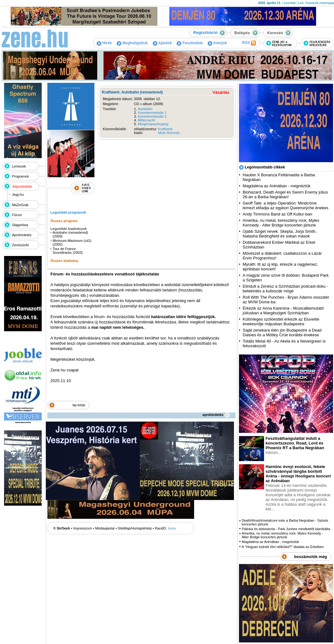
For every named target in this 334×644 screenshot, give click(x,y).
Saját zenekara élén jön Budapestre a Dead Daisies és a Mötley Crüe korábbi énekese (282, 333)
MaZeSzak (20, 205)
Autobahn (145, 109)
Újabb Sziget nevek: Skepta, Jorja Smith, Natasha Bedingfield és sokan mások (280, 234)
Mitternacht (146, 120)
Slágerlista (20, 225)
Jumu (172, 528)
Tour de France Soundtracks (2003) (68, 251)
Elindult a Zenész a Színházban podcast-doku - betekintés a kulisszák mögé (285, 289)
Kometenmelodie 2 (152, 116)
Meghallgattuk (132, 43)
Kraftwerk (165, 129)
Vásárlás (221, 92)
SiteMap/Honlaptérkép (135, 528)
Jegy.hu (18, 194)
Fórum (17, 215)
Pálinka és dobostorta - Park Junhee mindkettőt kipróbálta (286, 529)
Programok (20, 176)
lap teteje (79, 405)
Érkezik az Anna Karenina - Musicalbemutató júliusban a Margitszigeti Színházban (283, 311)
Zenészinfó (20, 245)
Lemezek (19, 166)
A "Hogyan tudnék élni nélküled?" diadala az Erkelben (283, 547)
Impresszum (82, 528)
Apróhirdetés (22, 235)
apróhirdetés (216, 415)
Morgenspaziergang (153, 124)
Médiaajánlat (105, 528)
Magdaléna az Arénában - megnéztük (277, 186)
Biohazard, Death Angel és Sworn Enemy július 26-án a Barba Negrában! (285, 194)
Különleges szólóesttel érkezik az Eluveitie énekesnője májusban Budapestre (281, 322)
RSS (249, 43)
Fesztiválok (190, 43)
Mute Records (169, 133)
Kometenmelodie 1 (152, 113)
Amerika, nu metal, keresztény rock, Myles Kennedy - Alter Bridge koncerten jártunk (281, 223)
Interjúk (217, 43)
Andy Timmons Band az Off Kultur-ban (278, 214)
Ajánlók (162, 43)
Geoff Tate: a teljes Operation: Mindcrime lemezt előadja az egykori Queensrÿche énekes (286, 205)
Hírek (104, 43)
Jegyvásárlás (22, 186)
